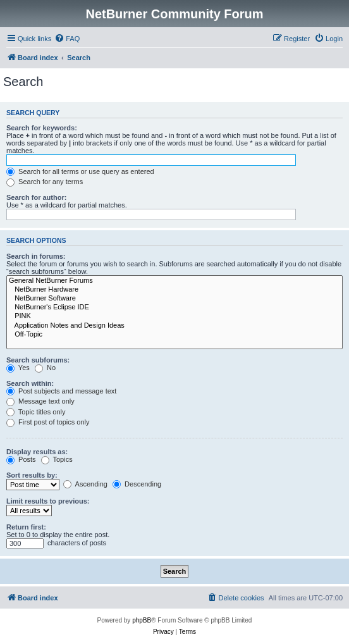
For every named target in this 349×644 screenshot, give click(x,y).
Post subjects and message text (61, 391)
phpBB (142, 620)
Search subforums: (38, 360)
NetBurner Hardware (174, 290)
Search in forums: (36, 256)
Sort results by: (32, 475)
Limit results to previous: (48, 501)
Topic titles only (36, 412)
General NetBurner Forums (174, 281)
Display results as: (37, 452)
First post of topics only (48, 422)
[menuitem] (67, 39)
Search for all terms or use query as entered (80, 171)
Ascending (85, 484)
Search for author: (36, 197)
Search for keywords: (42, 128)
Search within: (30, 383)
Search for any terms (45, 182)
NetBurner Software (174, 299)
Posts (21, 459)
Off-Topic (174, 335)
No (45, 368)
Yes (18, 368)
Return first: (26, 527)
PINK (174, 316)
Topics (57, 459)
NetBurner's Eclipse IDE (174, 307)
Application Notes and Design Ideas (174, 326)
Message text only (40, 401)
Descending (137, 484)
